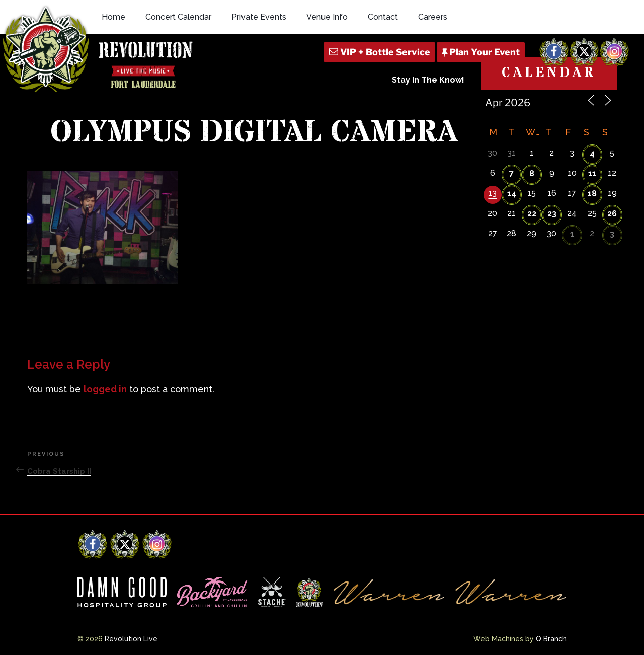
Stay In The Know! (428, 80)
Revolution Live (131, 639)
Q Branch (551, 639)
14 (512, 194)
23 (552, 214)
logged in (105, 389)
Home (113, 17)
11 (592, 173)
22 (532, 214)
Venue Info (327, 17)
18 (592, 194)
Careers (433, 17)
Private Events (259, 17)
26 (612, 214)
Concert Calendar (178, 17)
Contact (383, 17)
